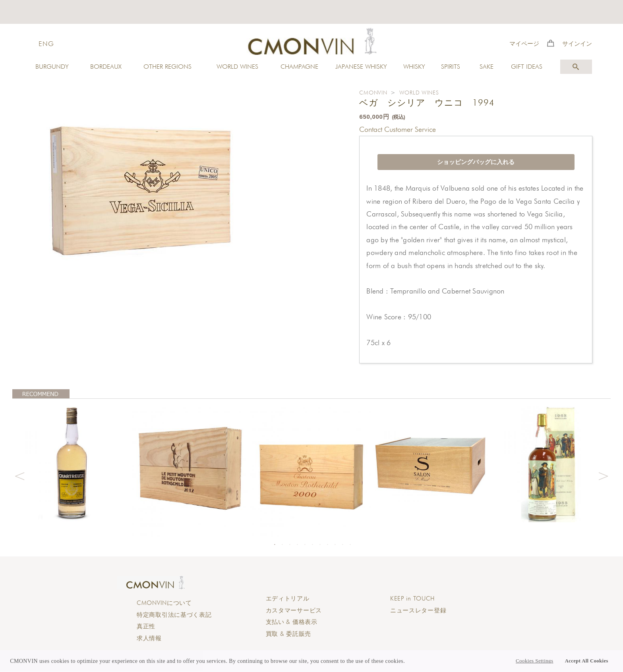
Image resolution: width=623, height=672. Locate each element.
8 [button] (327, 545)
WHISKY (414, 67)
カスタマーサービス (294, 610)
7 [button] (320, 545)
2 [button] (282, 545)
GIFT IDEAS (527, 67)
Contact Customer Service (398, 129)
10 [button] (342, 545)
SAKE (487, 67)
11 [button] (350, 545)
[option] (72, 462)
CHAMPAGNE (299, 67)
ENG (46, 44)
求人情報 (149, 638)
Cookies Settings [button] (534, 661)
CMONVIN (373, 93)
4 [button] (297, 545)
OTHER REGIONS (167, 67)
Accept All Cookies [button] (587, 661)
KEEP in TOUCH (412, 599)
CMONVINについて (164, 603)
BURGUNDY (52, 67)
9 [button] (335, 545)
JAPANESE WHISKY (361, 67)
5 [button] (305, 545)
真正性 (146, 626)
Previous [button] (19, 475)
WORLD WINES (237, 67)
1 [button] (275, 545)
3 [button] (290, 545)
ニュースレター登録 (418, 610)
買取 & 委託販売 (288, 634)
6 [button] (312, 545)
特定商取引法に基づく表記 (174, 615)
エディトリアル (288, 599)
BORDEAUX (106, 67)
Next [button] (604, 475)
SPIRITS (451, 67)
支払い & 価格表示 (292, 622)
